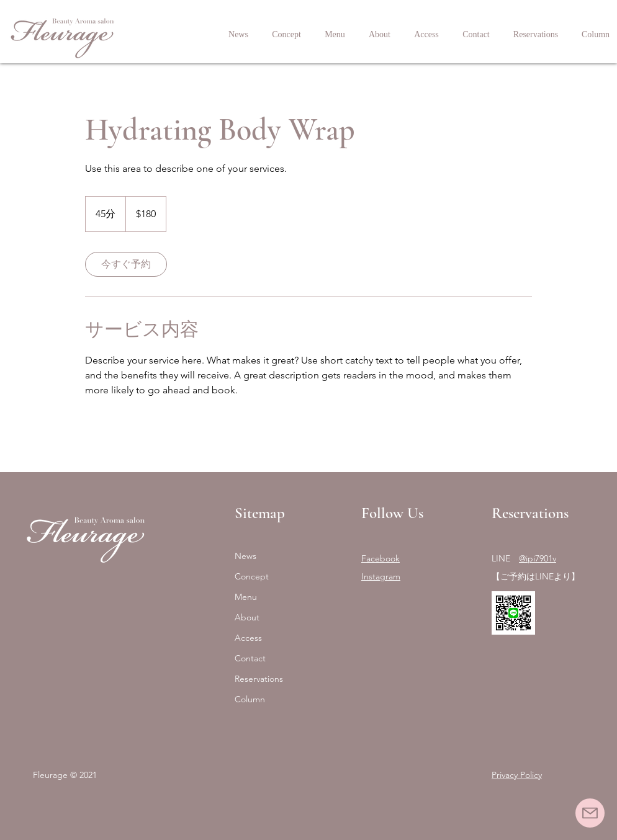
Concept (252, 576)
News (245, 556)
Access (248, 638)
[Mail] (590, 813)
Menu (246, 597)
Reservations (259, 679)
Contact (250, 658)
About (247, 617)
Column (250, 699)
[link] (126, 264)
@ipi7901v (538, 558)
